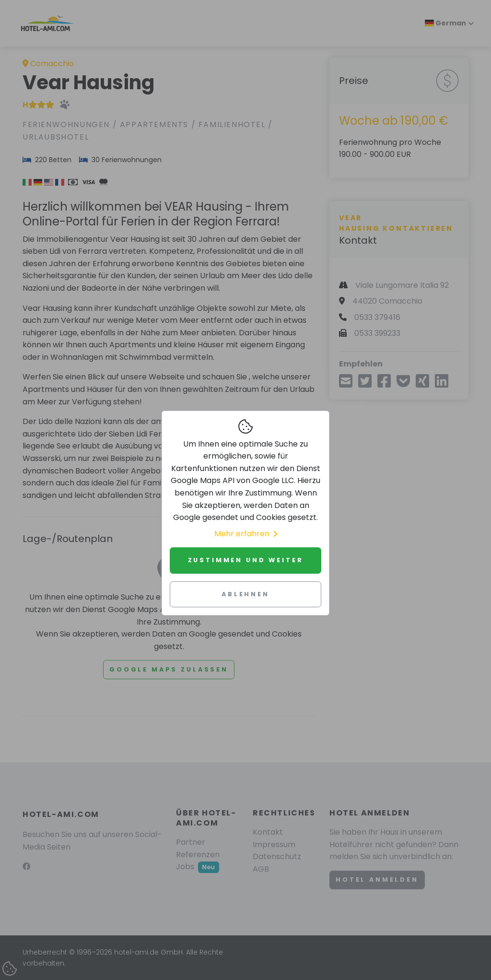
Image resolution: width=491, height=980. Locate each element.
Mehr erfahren (246, 534)
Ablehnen (245, 594)
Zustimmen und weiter (246, 560)
